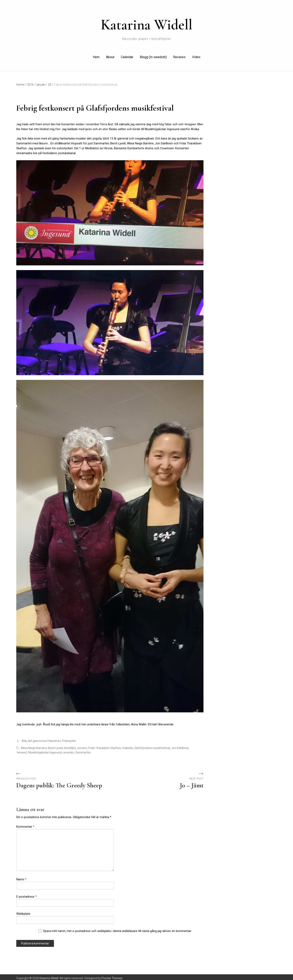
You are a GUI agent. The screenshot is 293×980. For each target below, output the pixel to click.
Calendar (127, 56)
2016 (31, 82)
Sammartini (83, 750)
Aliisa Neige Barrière (34, 746)
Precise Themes (112, 976)
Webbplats (23, 911)
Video (196, 56)
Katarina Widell (146, 25)
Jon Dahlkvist (180, 746)
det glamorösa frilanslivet (44, 739)
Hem (96, 56)
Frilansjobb (69, 739)
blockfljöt (70, 746)
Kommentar (25, 824)
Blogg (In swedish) (153, 56)
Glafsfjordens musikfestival (152, 746)
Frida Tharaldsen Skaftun (105, 746)
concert (82, 746)
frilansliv (128, 746)
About (110, 56)
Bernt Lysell (55, 746)
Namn (21, 877)
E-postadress (26, 894)
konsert (22, 750)
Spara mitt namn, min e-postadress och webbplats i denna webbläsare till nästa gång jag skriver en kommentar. (117, 929)
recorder (68, 750)
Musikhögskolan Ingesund (45, 750)
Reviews (179, 56)
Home (21, 82)
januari (42, 82)
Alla (24, 739)
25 (51, 82)
